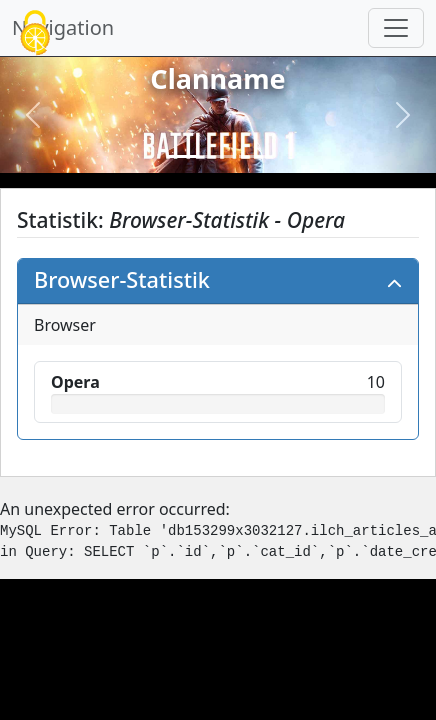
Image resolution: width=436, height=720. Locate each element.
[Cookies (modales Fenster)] (35, 34)
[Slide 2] (218, 156)
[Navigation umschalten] (396, 28)
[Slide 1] (182, 156)
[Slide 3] (254, 156)
